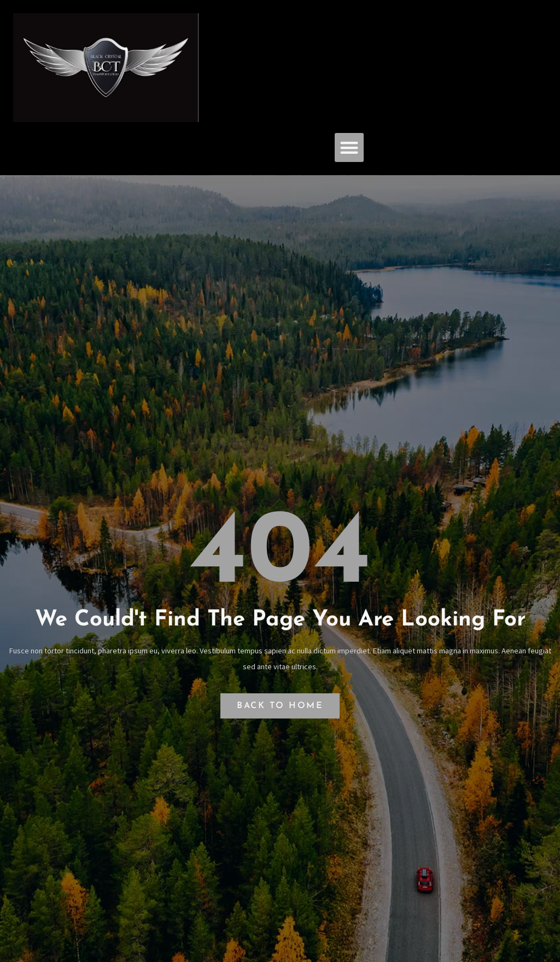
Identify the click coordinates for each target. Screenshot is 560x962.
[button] (349, 147)
